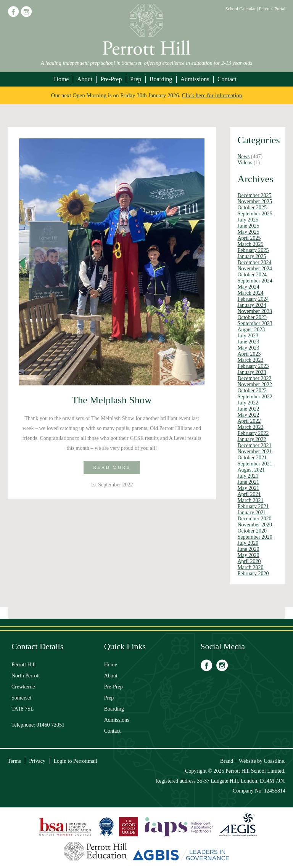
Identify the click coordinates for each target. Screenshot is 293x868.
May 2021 (248, 488)
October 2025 (252, 208)
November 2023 (255, 311)
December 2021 (254, 445)
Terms (14, 761)
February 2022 (253, 433)
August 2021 (251, 470)
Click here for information (212, 95)
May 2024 (248, 287)
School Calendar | (242, 9)
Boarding (161, 79)
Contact (227, 79)
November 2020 (255, 525)
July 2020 (248, 543)
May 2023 (248, 348)
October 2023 (252, 317)
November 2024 (255, 269)
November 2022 (255, 384)
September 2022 (255, 397)
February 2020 (253, 574)
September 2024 (255, 281)
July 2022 (248, 403)
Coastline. (275, 761)
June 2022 (248, 409)
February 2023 (253, 366)
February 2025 (253, 250)
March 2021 (250, 500)
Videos (245, 163)
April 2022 (249, 421)
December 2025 (254, 195)
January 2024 (252, 305)
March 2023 (250, 360)
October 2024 (252, 275)
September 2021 (255, 464)
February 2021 (253, 506)
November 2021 (255, 452)
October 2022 (252, 391)
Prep (136, 79)
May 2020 (248, 555)
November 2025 (255, 201)
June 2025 (248, 226)
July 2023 (248, 336)
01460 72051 (51, 725)
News (243, 156)
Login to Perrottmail (76, 761)
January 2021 (252, 513)
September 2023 (255, 323)
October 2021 (252, 458)
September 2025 (255, 214)
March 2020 (250, 567)
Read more (112, 467)
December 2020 (254, 519)
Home (61, 79)
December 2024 (254, 262)
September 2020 (255, 537)
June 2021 (248, 482)
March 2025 (250, 244)
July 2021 (248, 476)
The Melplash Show (112, 400)
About (85, 79)
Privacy (37, 761)
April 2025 (249, 238)
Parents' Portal (272, 9)
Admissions (195, 79)
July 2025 (248, 220)
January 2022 (252, 439)
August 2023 (251, 330)
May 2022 (248, 415)
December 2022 (254, 378)
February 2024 (253, 299)
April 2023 (249, 354)
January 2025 (252, 256)
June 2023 (248, 342)
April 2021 (249, 494)
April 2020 (249, 561)
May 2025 (248, 232)
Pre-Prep (111, 79)
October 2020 (252, 531)
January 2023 (252, 372)
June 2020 (248, 549)
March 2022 (250, 427)
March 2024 (250, 293)
